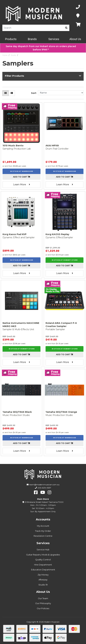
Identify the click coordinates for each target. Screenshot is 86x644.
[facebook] (36, 492)
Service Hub (43, 550)
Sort (34, 93)
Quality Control (43, 560)
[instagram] (49, 492)
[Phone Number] (78, 7)
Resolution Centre (43, 536)
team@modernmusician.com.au (44, 485)
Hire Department (43, 565)
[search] (66, 28)
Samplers (23, 55)
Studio (13, 55)
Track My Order (43, 531)
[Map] (78, 16)
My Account (43, 526)
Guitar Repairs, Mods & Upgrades (43, 555)
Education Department (43, 570)
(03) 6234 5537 (44, 488)
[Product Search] (33, 28)
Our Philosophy (43, 603)
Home (5, 55)
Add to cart (22, 177)
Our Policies (43, 608)
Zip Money (43, 575)
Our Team (43, 598)
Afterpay (43, 580)
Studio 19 (43, 585)
